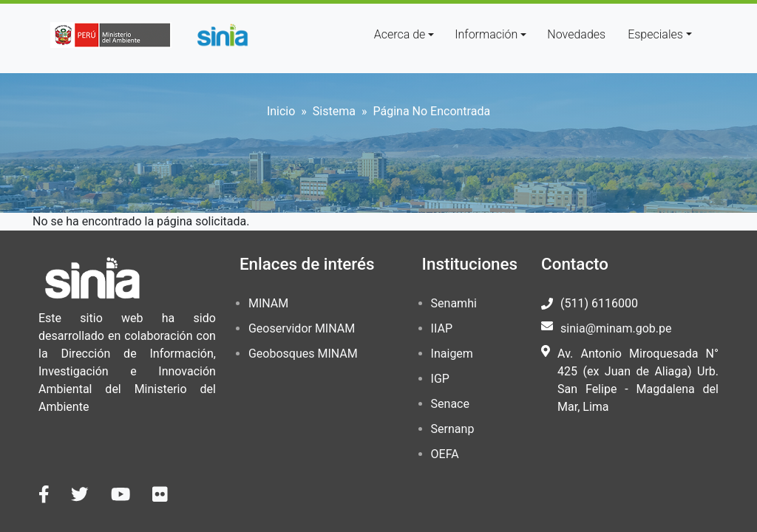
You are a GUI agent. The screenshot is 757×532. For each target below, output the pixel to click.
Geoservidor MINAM (302, 328)
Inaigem (452, 354)
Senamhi (454, 303)
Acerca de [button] (400, 34)
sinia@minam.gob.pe (616, 328)
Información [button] (486, 34)
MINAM (268, 303)
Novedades (576, 34)
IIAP (442, 328)
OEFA (445, 454)
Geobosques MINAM (303, 354)
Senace (450, 404)
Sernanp (453, 429)
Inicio (281, 111)
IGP (440, 379)
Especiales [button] (655, 34)
